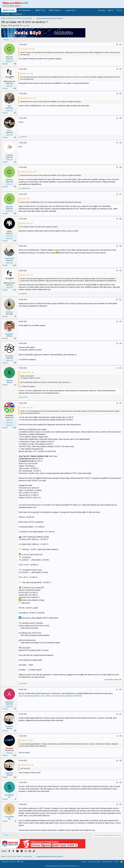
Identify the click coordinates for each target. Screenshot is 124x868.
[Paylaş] (117, 45)
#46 (120, 689)
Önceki (6, 40)
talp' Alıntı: (24, 199)
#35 (120, 143)
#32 (120, 69)
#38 (120, 219)
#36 (120, 167)
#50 (120, 782)
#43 (120, 343)
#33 (120, 94)
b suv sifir (26, 26)
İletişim (84, 862)
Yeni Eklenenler (24, 10)
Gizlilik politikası (107, 862)
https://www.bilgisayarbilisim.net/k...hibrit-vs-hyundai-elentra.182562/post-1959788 (50, 696)
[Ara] (119, 10)
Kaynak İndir (70, 10)
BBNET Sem (40, 10)
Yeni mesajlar (6, 14)
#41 (120, 300)
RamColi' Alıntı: (25, 740)
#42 (120, 321)
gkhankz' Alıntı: (25, 73)
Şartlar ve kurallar (94, 862)
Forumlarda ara (17, 14)
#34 (120, 118)
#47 (120, 714)
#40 (120, 271)
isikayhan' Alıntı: (26, 765)
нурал (5, 26)
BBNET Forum (9, 10)
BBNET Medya (54, 10)
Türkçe (20, 862)
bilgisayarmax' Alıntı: (27, 98)
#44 (120, 368)
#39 (120, 246)
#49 (120, 761)
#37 (120, 194)
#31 (120, 45)
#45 (120, 403)
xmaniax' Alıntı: (25, 408)
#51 (120, 804)
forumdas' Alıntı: (26, 372)
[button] (32, 10)
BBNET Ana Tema (9, 862)
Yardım (117, 862)
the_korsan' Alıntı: (26, 49)
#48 (120, 736)
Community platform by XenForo (62, 866)
